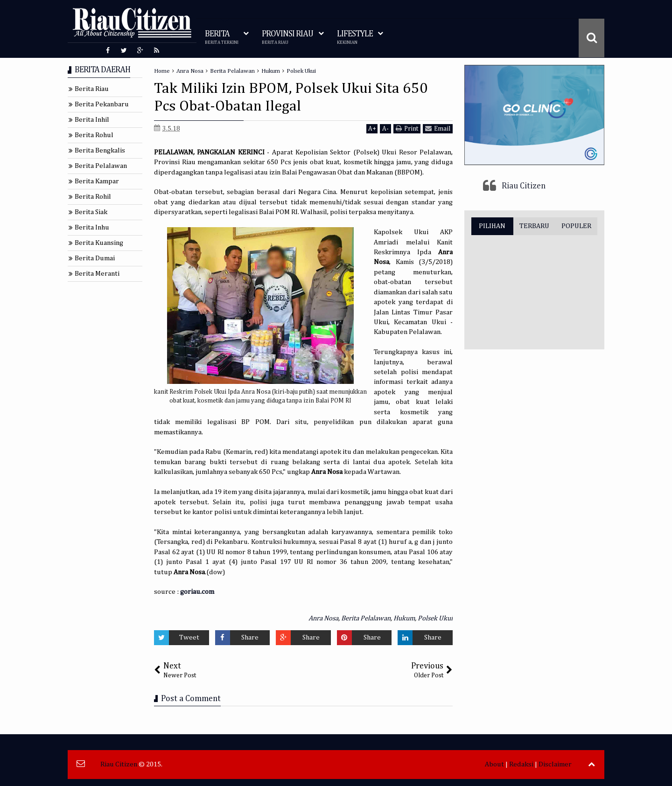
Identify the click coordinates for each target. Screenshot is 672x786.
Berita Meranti (97, 274)
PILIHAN (492, 226)
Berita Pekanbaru (102, 104)
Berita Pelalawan (366, 618)
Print (407, 129)
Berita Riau (92, 89)
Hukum (404, 618)
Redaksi (521, 764)
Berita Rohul (94, 135)
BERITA (222, 38)
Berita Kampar (97, 181)
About (494, 764)
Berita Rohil (93, 197)
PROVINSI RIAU (287, 38)
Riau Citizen (524, 186)
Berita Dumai (95, 258)
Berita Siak (91, 212)
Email (438, 129)
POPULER (576, 226)
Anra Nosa (323, 618)
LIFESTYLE (355, 38)
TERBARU (534, 226)
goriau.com (197, 592)
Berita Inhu (92, 227)
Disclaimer (555, 764)
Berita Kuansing (99, 243)
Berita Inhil (92, 120)
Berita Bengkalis (100, 150)
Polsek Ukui (435, 618)
